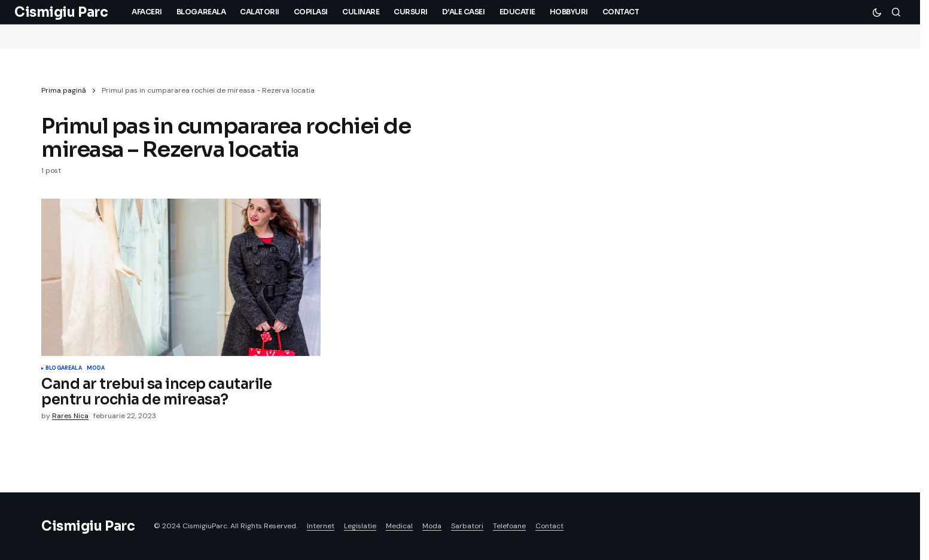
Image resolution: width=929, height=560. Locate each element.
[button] (877, 12)
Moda (96, 369)
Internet (321, 526)
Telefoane (509, 526)
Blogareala (64, 369)
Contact (549, 526)
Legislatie (360, 526)
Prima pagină (64, 90)
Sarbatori (467, 526)
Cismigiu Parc (61, 12)
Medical (399, 526)
